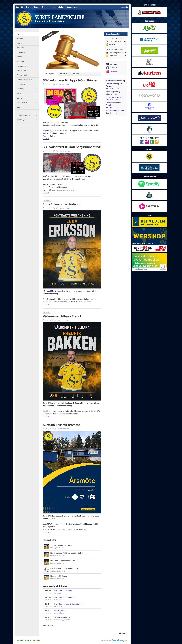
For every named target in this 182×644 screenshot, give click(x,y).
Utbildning (27, 89)
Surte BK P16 (59, 597)
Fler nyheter (50, 74)
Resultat (75, 74)
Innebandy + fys (71, 597)
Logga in (124, 7)
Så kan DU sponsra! (24, 80)
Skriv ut (123, 633)
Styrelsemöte (59, 611)
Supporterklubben (27, 115)
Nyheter (20, 39)
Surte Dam (58, 591)
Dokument (21, 52)
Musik (27, 107)
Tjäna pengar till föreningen (29, 640)
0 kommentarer (63, 84)
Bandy (27, 57)
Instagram (112, 71)
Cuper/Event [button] (73, 7)
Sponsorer (21, 84)
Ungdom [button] (46, 7)
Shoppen (20, 61)
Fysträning (68, 591)
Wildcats (57, 617)
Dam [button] (37, 7)
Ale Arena (27, 94)
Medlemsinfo (27, 71)
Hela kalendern (48, 625)
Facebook (111, 68)
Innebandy (66, 617)
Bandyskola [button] (59, 7)
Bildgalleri (20, 48)
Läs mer (46, 139)
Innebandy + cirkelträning (73, 604)
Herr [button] (29, 7)
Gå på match (27, 103)
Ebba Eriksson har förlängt (116, 97)
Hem (19, 34)
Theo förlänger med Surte (116, 111)
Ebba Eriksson (56, 291)
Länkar (27, 98)
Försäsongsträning (113, 92)
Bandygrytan (27, 120)
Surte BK (20, 7)
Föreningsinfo (27, 66)
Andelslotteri (22, 75)
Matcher (64, 74)
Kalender (20, 43)
